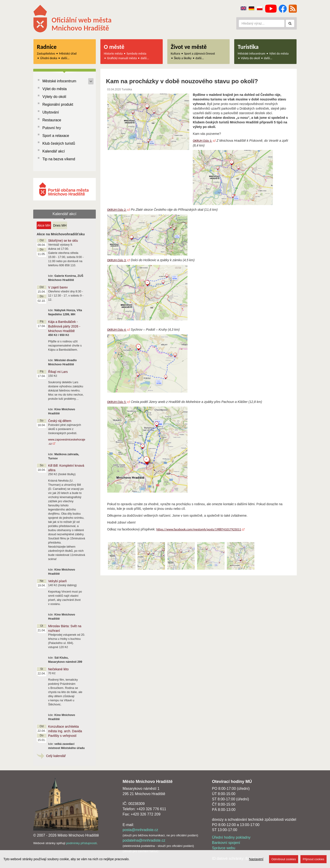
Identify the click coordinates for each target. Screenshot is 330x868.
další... (65, 58)
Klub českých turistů (59, 143)
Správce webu (224, 848)
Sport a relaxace (56, 136)
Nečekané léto (58, 669)
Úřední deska (49, 58)
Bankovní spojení (226, 843)
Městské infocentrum (252, 54)
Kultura (175, 54)
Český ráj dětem (60, 421)
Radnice (47, 47)
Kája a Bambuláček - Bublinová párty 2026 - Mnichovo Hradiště (64, 326)
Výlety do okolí (250, 58)
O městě (114, 47)
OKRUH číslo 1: (202, 141)
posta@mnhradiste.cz (140, 830)
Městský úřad (68, 54)
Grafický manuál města (122, 58)
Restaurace (52, 120)
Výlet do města (279, 54)
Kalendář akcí (54, 151)
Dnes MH (60, 225)
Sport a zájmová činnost (199, 54)
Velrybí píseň (57, 581)
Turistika (248, 47)
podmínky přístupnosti (81, 843)
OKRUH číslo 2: (117, 210)
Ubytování (51, 112)
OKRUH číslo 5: (117, 402)
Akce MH (44, 225)
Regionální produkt (58, 104)
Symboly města (136, 54)
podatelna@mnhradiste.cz (144, 840)
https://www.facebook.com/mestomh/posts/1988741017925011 (199, 529)
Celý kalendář (56, 756)
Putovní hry (52, 128)
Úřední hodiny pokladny (231, 837)
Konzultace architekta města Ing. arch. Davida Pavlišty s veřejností (65, 731)
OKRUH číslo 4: (117, 330)
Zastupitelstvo (46, 54)
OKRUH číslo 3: (117, 260)
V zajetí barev (58, 287)
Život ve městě (189, 47)
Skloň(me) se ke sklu (63, 241)
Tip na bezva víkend (59, 159)
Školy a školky (183, 58)
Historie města (113, 54)
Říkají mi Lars (58, 372)
